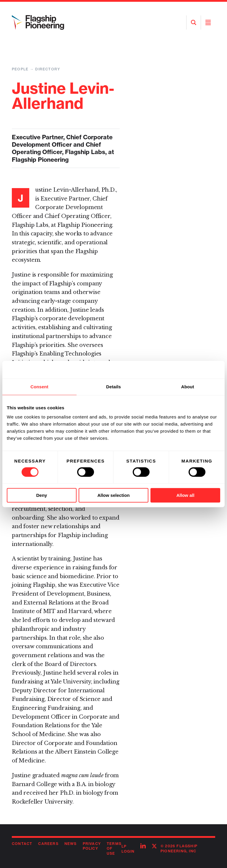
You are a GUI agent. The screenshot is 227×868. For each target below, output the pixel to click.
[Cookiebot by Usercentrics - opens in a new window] (194, 370)
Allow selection (113, 495)
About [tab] (188, 387)
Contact (22, 844)
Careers (48, 844)
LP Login (128, 849)
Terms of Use (114, 849)
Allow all (185, 495)
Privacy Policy (92, 846)
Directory (48, 69)
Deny (42, 495)
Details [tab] (113, 387)
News (71, 844)
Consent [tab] (39, 387)
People (20, 69)
